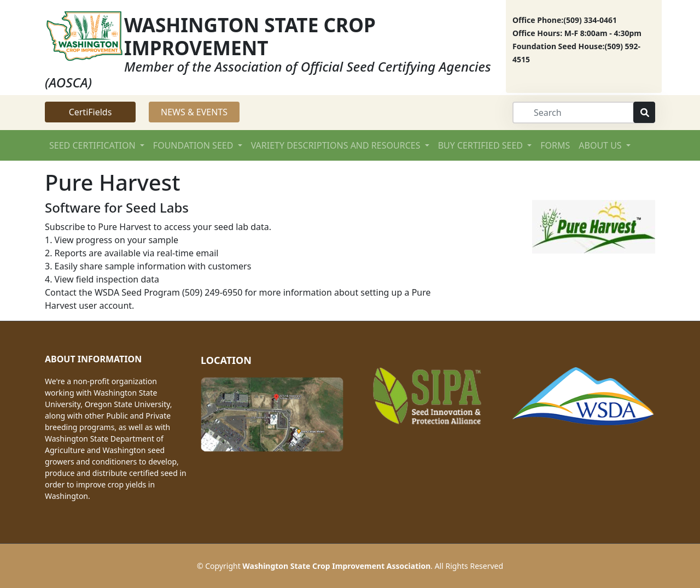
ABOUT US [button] (601, 145)
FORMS (555, 145)
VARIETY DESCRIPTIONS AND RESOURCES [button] (337, 145)
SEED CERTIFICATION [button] (94, 145)
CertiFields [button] (91, 112)
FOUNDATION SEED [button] (194, 145)
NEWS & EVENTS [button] (194, 112)
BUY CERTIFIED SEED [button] (482, 145)
